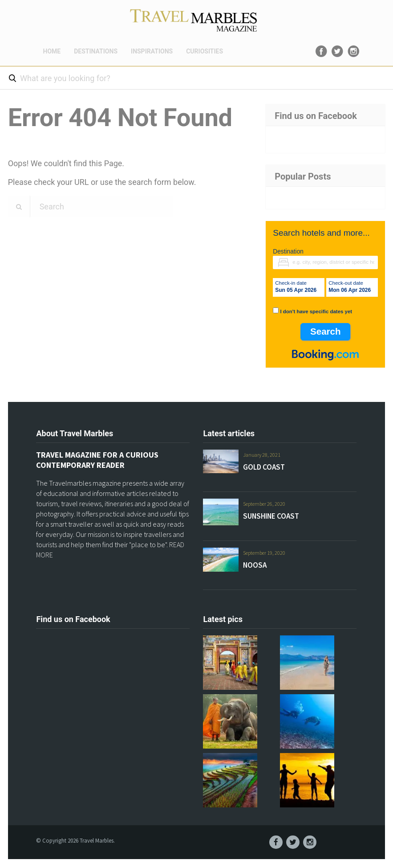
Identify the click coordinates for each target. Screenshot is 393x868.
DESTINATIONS (96, 51)
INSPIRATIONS (152, 51)
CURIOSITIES (205, 51)
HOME (52, 51)
